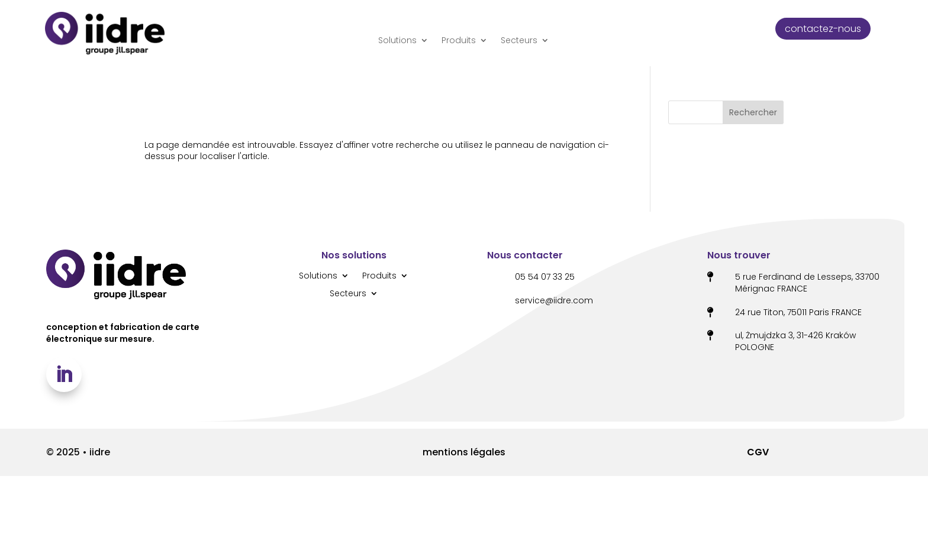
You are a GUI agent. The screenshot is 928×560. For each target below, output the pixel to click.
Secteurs (519, 41)
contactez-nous (823, 29)
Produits (459, 41)
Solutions (397, 41)
